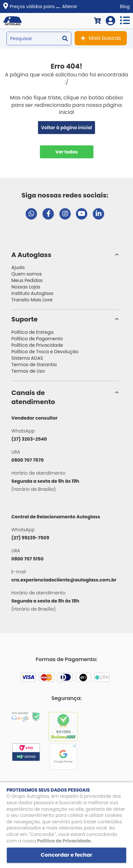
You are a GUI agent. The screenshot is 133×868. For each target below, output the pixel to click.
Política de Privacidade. (65, 841)
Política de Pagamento (37, 339)
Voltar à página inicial (67, 128)
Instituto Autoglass (32, 293)
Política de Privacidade (37, 345)
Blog (125, 6)
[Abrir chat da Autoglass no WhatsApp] (31, 214)
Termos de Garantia (34, 365)
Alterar (70, 6)
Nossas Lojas (26, 287)
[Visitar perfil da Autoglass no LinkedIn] (98, 214)
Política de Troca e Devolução (45, 352)
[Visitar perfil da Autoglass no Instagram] (65, 214)
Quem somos (27, 274)
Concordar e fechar (67, 855)
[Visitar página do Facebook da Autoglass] (48, 214)
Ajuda (18, 267)
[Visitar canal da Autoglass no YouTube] (82, 214)
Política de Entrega (32, 332)
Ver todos (67, 152)
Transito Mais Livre (32, 300)
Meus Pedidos (27, 280)
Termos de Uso (28, 371)
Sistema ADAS (27, 358)
